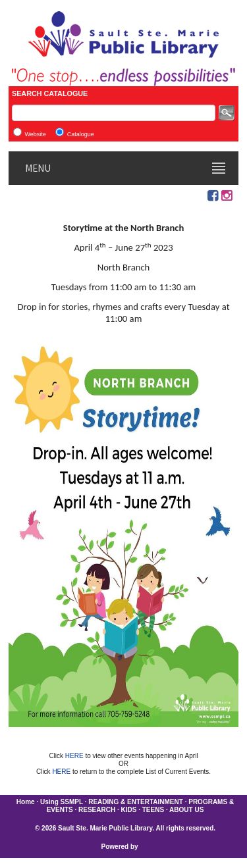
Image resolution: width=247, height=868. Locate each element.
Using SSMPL (62, 802)
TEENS (153, 810)
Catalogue (81, 134)
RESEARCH (97, 810)
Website (35, 134)
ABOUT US (186, 810)
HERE (75, 756)
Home (26, 802)
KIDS (129, 810)
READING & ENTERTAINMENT (136, 802)
